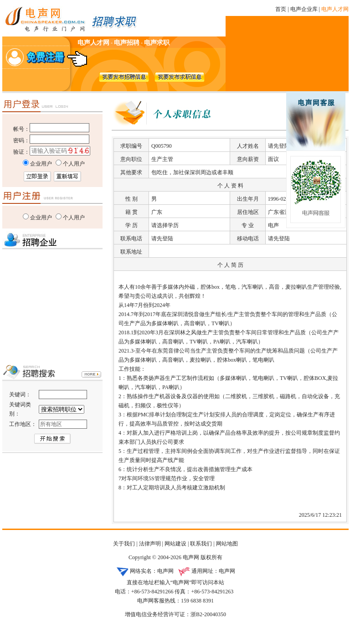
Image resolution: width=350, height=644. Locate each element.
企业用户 (41, 218)
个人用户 (74, 218)
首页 (281, 9)
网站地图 (227, 544)
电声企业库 (304, 9)
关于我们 (124, 544)
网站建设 (175, 544)
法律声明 (150, 544)
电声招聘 (127, 43)
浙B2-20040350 (208, 614)
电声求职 (157, 43)
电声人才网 (335, 9)
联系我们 (201, 544)
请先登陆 (279, 146)
